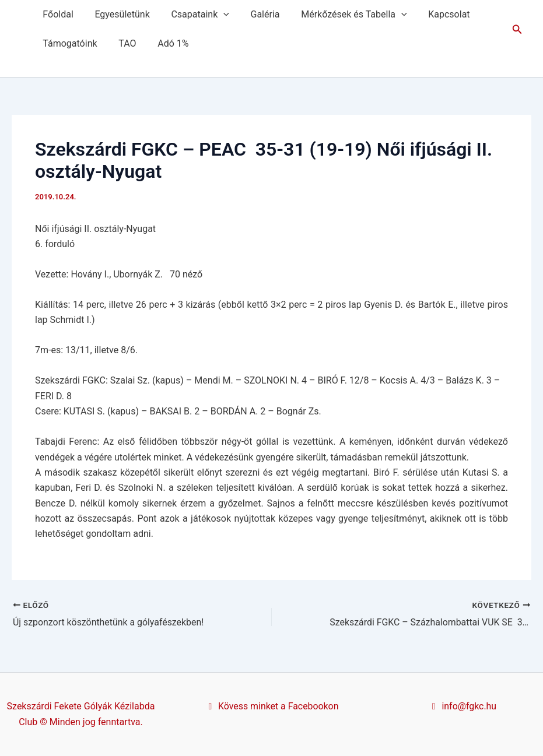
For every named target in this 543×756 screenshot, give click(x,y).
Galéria (255, 14)
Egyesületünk (118, 14)
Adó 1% (167, 43)
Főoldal (57, 14)
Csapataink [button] (193, 15)
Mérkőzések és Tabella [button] (341, 15)
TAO (123, 43)
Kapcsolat (434, 14)
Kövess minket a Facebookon (272, 706)
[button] (217, 15)
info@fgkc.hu (462, 706)
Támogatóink (69, 43)
